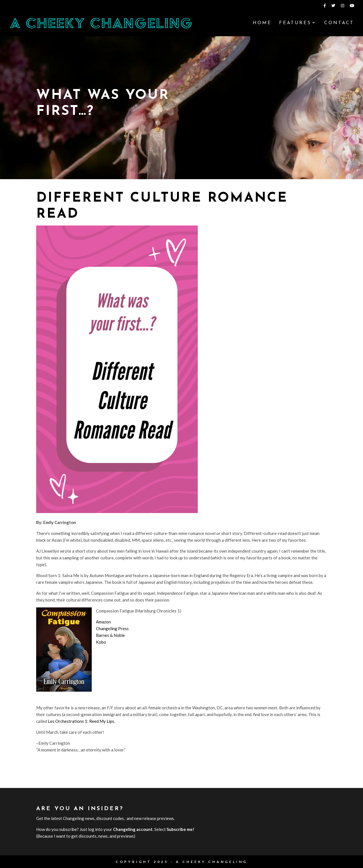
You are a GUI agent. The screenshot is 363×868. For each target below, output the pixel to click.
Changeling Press (112, 628)
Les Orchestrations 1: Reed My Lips (81, 721)
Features (295, 23)
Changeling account (133, 829)
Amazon (103, 622)
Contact (339, 23)
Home (262, 23)
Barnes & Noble (110, 635)
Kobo (101, 642)
